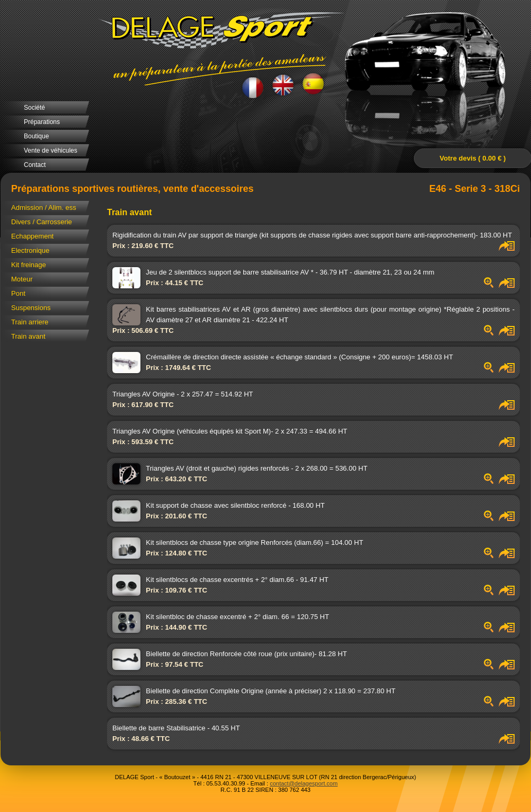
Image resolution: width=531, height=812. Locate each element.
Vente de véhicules (51, 151)
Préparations (42, 122)
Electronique (30, 250)
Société (34, 108)
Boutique (36, 136)
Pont (18, 293)
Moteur (22, 279)
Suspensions (31, 308)
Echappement (32, 236)
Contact (35, 165)
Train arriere (30, 322)
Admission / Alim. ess (44, 208)
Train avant (28, 336)
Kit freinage (29, 265)
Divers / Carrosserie (42, 222)
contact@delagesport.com (304, 783)
